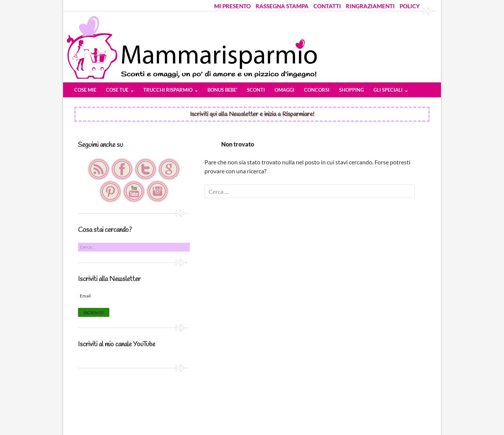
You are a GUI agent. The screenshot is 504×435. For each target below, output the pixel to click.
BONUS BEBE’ (222, 90)
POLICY (410, 6)
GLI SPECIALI (388, 90)
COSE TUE (117, 90)
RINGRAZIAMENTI (370, 6)
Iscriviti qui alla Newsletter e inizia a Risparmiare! (252, 114)
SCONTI (256, 90)
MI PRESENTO (232, 6)
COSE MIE (85, 90)
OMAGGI (284, 90)
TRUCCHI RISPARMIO (168, 90)
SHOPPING (351, 90)
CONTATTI (327, 6)
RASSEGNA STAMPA (282, 6)
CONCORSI (317, 90)
